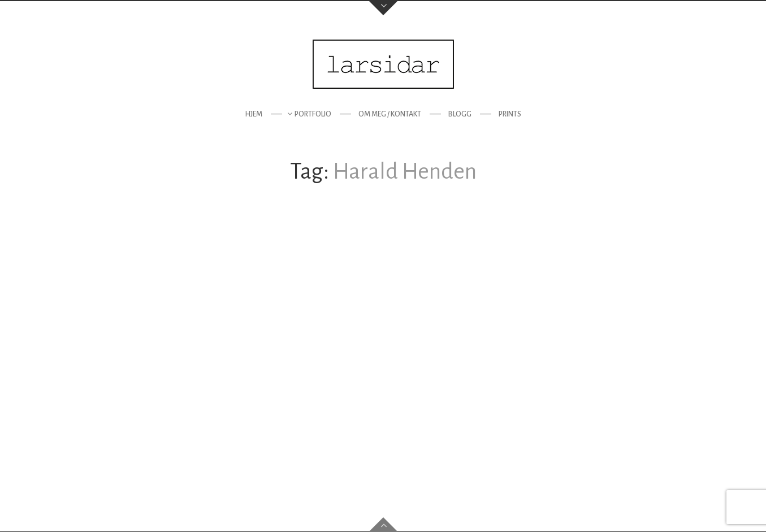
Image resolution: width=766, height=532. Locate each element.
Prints (510, 114)
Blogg (460, 114)
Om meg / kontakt (390, 114)
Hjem (254, 114)
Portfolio (313, 114)
